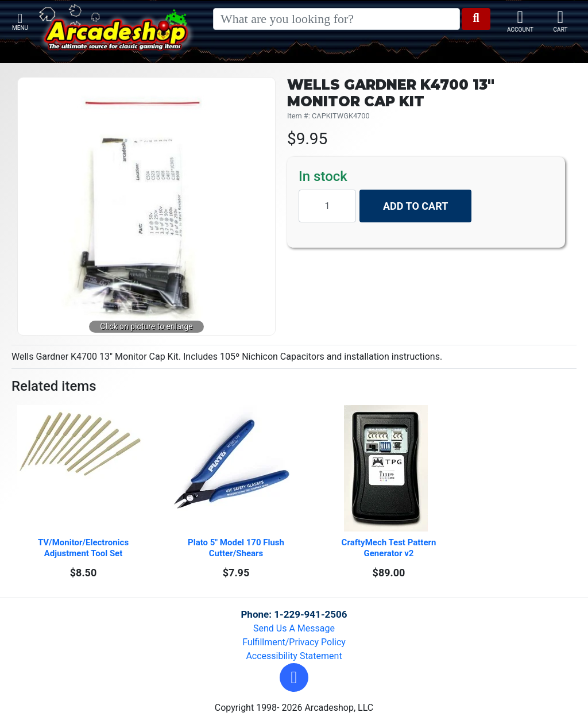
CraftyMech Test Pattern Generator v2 (390, 548)
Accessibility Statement (294, 656)
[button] (294, 677)
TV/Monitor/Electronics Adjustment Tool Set (84, 548)
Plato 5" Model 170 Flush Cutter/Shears (237, 548)
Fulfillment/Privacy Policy (294, 642)
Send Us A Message (294, 628)
